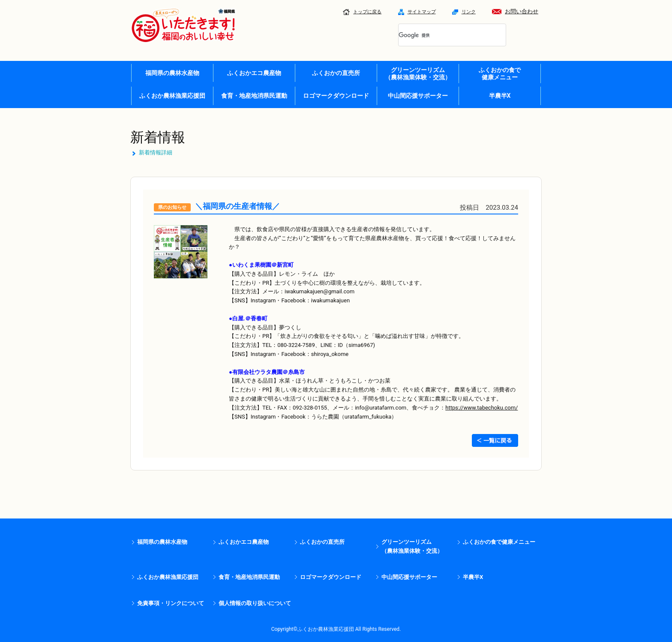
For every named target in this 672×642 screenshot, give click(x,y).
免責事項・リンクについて (171, 603)
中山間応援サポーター (418, 96)
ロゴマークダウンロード (336, 96)
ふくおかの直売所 (336, 73)
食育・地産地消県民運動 (254, 96)
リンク (464, 12)
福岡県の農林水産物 (172, 73)
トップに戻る (362, 12)
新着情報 (158, 137)
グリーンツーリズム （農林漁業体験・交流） (418, 74)
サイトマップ (417, 12)
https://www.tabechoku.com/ (481, 408)
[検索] (442, 36)
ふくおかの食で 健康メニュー (500, 74)
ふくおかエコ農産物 (254, 73)
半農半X (500, 96)
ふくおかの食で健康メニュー (499, 542)
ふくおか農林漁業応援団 (172, 96)
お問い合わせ (515, 11)
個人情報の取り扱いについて (255, 603)
